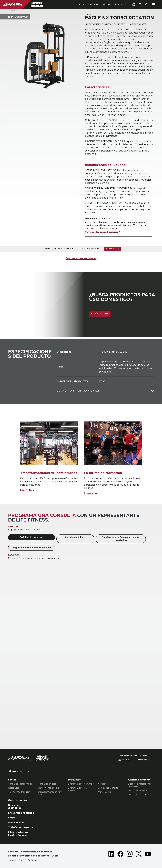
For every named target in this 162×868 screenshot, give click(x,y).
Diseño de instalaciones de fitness (140, 785)
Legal (11, 818)
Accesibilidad (16, 823)
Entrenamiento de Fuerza (77, 789)
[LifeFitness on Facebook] (120, 854)
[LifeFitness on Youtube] (148, 854)
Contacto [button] (13, 852)
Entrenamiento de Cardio (81, 784)
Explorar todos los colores (81, 258)
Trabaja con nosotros (21, 827)
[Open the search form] (140, 5)
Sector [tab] (81, 4)
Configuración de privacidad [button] (37, 852)
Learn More (27, 490)
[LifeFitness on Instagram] (130, 854)
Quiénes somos (17, 800)
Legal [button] (55, 856)
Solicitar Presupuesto (32, 537)
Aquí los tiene (100, 314)
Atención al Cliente (75, 537)
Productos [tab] (93, 4)
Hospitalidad (14, 788)
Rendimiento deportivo (50, 788)
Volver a (14, 11)
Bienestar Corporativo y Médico (50, 793)
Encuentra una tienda (21, 813)
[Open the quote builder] (147, 5)
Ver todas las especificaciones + (103, 232)
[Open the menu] (153, 5)
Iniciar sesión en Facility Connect (18, 834)
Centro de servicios (137, 790)
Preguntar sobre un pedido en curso (32, 548)
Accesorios (103, 784)
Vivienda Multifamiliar (19, 792)
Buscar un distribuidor (15, 807)
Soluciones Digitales (108, 788)
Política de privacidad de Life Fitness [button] (28, 856)
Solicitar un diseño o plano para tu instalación (121, 539)
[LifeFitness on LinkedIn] (111, 854)
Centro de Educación (139, 794)
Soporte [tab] (107, 4)
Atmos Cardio (105, 792)
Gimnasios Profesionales (20, 784)
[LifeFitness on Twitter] (139, 854)
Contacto (120, 4)
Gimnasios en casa (47, 784)
